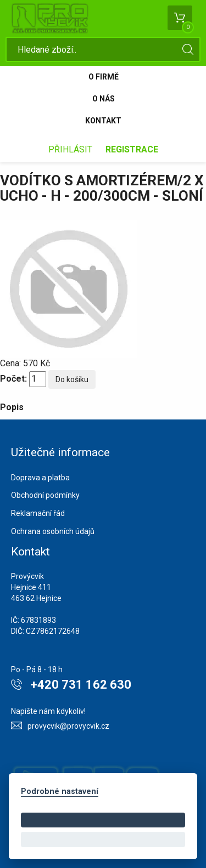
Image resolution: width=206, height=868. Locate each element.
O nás (104, 99)
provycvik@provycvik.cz (68, 726)
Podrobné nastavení (60, 792)
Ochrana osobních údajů (53, 531)
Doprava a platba (40, 478)
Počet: (13, 379)
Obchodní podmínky (45, 495)
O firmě (104, 77)
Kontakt (103, 121)
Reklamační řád (38, 513)
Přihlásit (70, 149)
